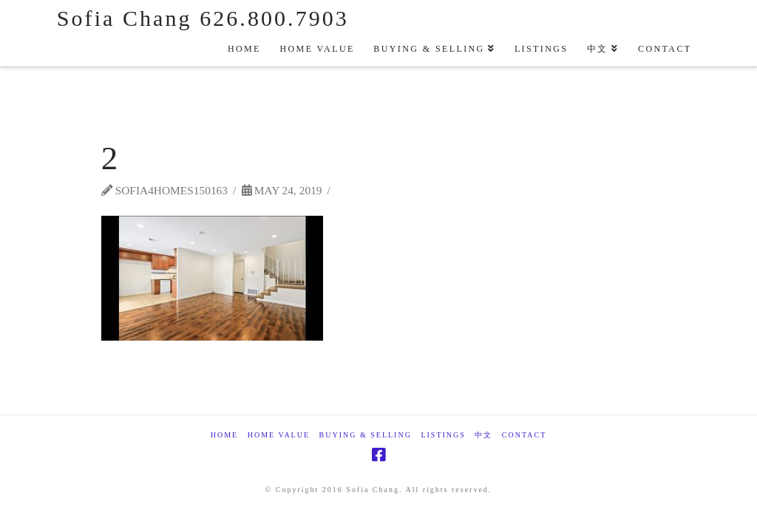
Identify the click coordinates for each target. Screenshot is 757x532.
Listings (443, 435)
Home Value (279, 435)
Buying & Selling (366, 435)
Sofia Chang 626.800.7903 (203, 18)
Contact (524, 435)
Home (224, 435)
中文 (483, 435)
